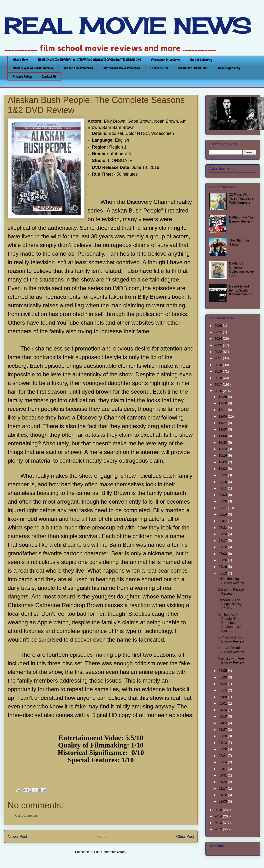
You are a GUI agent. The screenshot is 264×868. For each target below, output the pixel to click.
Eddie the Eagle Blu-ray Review (231, 581)
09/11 (223, 488)
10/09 (223, 462)
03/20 (223, 736)
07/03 (223, 554)
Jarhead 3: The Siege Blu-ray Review (230, 604)
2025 (219, 332)
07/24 (223, 534)
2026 (219, 326)
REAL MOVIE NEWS (127, 26)
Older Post (185, 836)
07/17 (223, 540)
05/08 (223, 697)
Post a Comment (25, 816)
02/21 (223, 756)
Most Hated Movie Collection (122, 68)
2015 (219, 810)
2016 (219, 391)
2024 (219, 339)
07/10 (223, 547)
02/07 (223, 769)
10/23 (223, 449)
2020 (219, 365)
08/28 (223, 501)
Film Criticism (159, 68)
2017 (219, 385)
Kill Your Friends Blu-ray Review (231, 639)
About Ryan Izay (229, 68)
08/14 (223, 514)
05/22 (223, 684)
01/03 (223, 801)
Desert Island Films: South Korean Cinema (241, 290)
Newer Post (17, 836)
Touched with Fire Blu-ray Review (231, 660)
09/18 (223, 482)
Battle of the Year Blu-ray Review (242, 219)
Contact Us (49, 76)
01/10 (223, 795)
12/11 (223, 410)
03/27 (223, 730)
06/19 (223, 567)
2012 (219, 829)
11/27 (223, 423)
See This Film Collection (78, 68)
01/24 (223, 782)
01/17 (223, 788)
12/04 (223, 416)
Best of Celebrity (201, 60)
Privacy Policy (22, 76)
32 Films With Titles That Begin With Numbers (242, 199)
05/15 (223, 690)
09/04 (223, 495)
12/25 (223, 397)
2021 (219, 358)
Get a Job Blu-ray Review (231, 592)
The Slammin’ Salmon (239, 242)
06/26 (223, 560)
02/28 (223, 749)
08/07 (223, 521)
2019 (219, 371)
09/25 (223, 475)
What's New (20, 60)
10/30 (223, 443)
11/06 (223, 436)
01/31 (223, 775)
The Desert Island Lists (193, 68)
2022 (219, 352)
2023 (219, 345)
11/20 (223, 429)
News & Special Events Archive (33, 68)
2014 (219, 816)
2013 (219, 823)
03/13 (223, 743)
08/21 (223, 508)
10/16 (223, 455)
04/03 (223, 723)
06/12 (223, 573)
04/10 (223, 716)
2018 (219, 378)
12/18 (223, 403)
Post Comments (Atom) (110, 852)
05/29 (223, 677)
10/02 (223, 469)
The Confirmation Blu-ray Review (231, 650)
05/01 (223, 703)
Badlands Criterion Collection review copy (242, 269)
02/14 (223, 762)
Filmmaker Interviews (166, 60)
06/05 (223, 671)
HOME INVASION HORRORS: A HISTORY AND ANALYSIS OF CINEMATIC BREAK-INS (90, 60)
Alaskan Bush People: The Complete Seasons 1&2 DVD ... (229, 623)
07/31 (223, 528)
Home (102, 836)
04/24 (223, 710)
